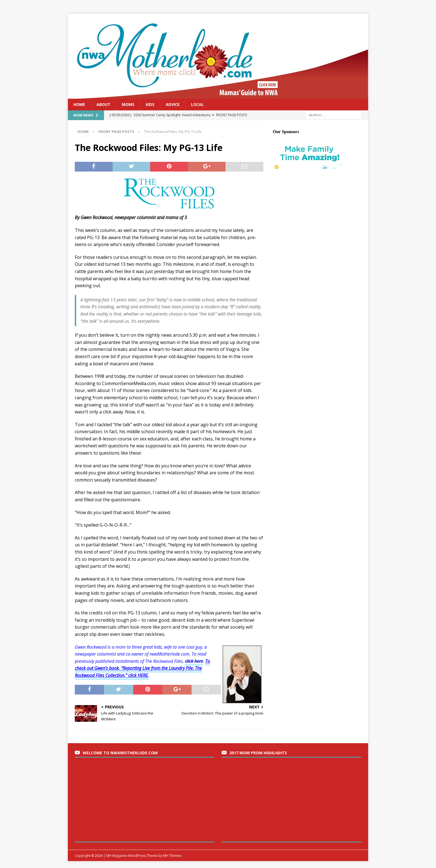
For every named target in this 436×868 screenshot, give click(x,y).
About (103, 104)
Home (79, 104)
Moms (128, 104)
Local (197, 104)
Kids (150, 104)
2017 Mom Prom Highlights (258, 753)
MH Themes (172, 856)
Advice (173, 104)
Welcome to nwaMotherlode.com (120, 753)
